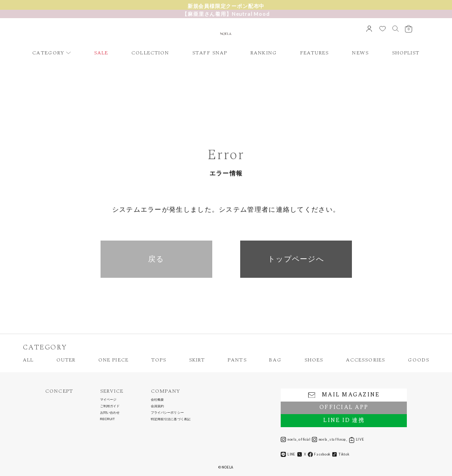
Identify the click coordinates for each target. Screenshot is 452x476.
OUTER (66, 360)
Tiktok (341, 454)
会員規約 (158, 406)
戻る (156, 259)
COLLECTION (150, 53)
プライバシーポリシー (167, 413)
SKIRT (197, 360)
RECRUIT (108, 419)
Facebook (319, 454)
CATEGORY (48, 53)
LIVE (357, 439)
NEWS (360, 53)
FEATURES (315, 53)
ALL (28, 360)
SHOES (314, 360)
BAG (275, 360)
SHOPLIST (406, 53)
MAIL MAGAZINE (344, 395)
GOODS (419, 360)
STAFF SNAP (210, 53)
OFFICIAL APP (344, 407)
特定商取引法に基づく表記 (171, 419)
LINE (288, 454)
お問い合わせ (110, 413)
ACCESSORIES (365, 360)
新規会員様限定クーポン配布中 (226, 6)
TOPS (159, 360)
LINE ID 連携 (344, 420)
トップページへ (296, 259)
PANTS (237, 360)
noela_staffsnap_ (330, 439)
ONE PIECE (113, 360)
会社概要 (158, 400)
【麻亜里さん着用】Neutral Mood (226, 14)
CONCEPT (59, 391)
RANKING (264, 53)
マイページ (108, 400)
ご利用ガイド (110, 406)
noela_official (295, 439)
